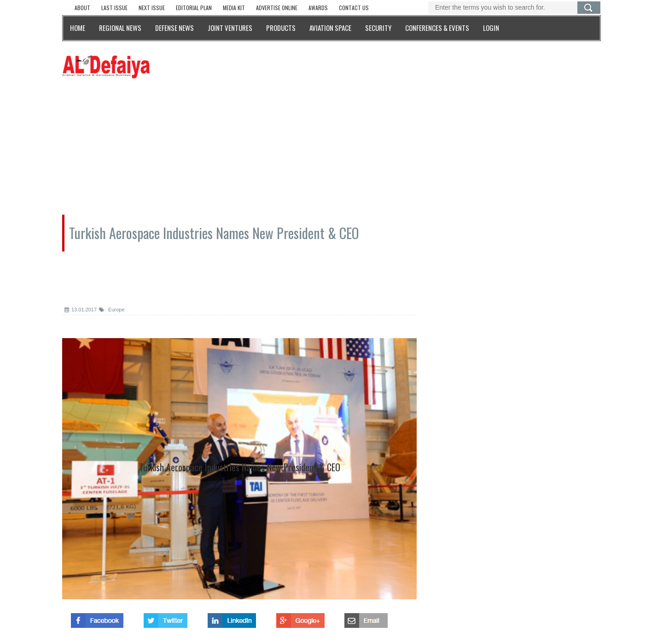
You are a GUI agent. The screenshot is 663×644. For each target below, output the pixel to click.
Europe (112, 310)
